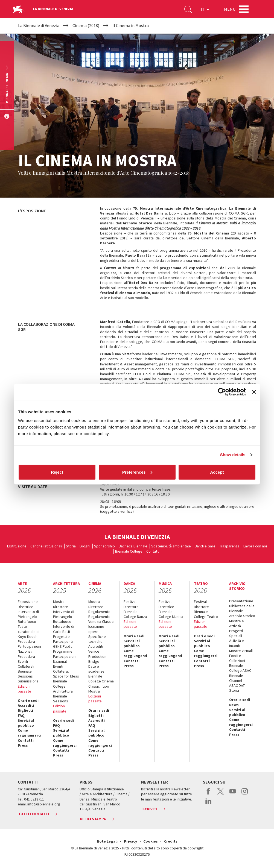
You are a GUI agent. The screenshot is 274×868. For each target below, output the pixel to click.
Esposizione (28, 602)
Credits (171, 841)
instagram (245, 794)
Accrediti (26, 705)
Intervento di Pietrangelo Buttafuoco (28, 617)
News (234, 705)
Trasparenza (229, 546)
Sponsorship (104, 546)
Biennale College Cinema (101, 679)
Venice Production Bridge (97, 656)
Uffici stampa (93, 819)
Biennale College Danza (135, 614)
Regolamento (99, 612)
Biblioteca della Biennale (242, 608)
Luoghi (85, 546)
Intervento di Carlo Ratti (64, 629)
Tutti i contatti (33, 814)
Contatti (153, 551)
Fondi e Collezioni (237, 658)
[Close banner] (254, 392)
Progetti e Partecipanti (63, 639)
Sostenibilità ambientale (171, 546)
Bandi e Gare (205, 546)
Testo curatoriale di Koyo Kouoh (29, 631)
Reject (57, 472)
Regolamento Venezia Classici (101, 619)
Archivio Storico (242, 616)
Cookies (151, 841)
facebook (209, 794)
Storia (71, 546)
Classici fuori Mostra (99, 689)
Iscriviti (149, 809)
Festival (130, 602)
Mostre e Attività (237, 623)
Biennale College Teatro (206, 614)
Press (23, 745)
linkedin (209, 804)
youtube (233, 794)
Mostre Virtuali (241, 651)
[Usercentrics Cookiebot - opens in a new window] (222, 392)
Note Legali (107, 841)
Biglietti (25, 710)
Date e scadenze (96, 669)
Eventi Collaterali (61, 669)
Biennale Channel (236, 678)
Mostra (59, 602)
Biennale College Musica (171, 614)
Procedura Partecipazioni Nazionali (29, 646)
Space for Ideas (66, 676)
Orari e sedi (28, 700)
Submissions (28, 681)
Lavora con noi (255, 546)
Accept (217, 472)
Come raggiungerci (30, 733)
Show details (233, 455)
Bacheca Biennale (133, 546)
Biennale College (129, 551)
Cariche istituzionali (46, 546)
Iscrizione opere (96, 629)
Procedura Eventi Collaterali (26, 661)
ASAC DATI (237, 685)
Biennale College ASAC (240, 668)
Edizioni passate (24, 689)
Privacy (130, 841)
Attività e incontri (237, 643)
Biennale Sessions (25, 674)
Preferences (137, 472)
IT (205, 9)
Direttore (61, 607)
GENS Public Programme (63, 649)
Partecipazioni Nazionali (65, 659)
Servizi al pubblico (26, 723)
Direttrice (26, 607)
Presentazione (241, 601)
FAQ (21, 715)
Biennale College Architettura (63, 686)
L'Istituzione (17, 546)
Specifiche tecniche (97, 639)
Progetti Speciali (236, 633)
